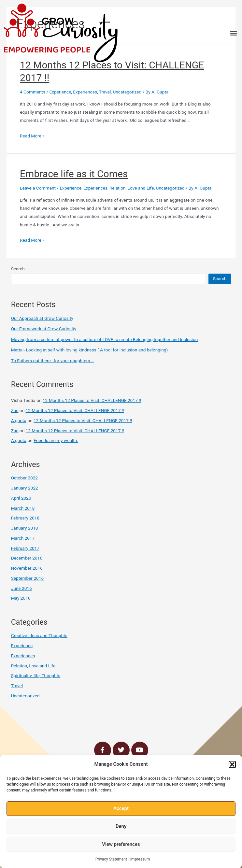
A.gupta (19, 420)
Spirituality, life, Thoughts (36, 676)
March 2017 (23, 538)
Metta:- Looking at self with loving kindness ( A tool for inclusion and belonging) (90, 350)
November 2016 (27, 568)
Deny (121, 826)
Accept (121, 808)
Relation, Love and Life (132, 188)
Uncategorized (127, 92)
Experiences (85, 92)
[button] (232, 764)
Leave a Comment (38, 188)
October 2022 (24, 478)
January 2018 (25, 528)
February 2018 (25, 518)
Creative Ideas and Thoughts (39, 635)
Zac (15, 410)
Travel (105, 92)
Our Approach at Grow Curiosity (42, 318)
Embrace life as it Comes (74, 174)
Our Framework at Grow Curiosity (44, 329)
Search (18, 269)
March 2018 (23, 508)
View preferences (121, 844)
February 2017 (25, 548)
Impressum (140, 859)
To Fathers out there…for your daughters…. (53, 361)
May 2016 (21, 598)
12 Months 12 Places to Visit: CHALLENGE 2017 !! (92, 400)
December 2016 (27, 558)
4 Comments (33, 92)
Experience (60, 92)
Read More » (32, 136)
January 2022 (25, 488)
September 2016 (27, 578)
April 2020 (21, 498)
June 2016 (21, 588)
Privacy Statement (111, 859)
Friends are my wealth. (56, 440)
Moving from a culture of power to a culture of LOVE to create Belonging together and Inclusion (105, 339)
